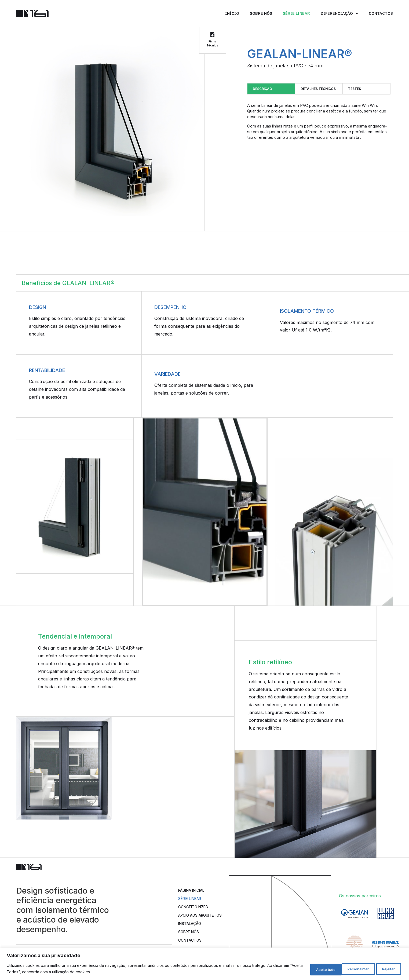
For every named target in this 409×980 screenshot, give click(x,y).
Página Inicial (194, 890)
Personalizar (311, 969)
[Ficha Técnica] (213, 35)
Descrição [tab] (262, 89)
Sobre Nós (261, 13)
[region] (204, 964)
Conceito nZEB (196, 907)
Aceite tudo (384, 969)
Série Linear (296, 13)
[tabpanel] (319, 121)
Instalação (192, 930)
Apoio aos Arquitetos (192, 919)
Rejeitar (348, 969)
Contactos (381, 13)
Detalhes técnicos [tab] (318, 89)
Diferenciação (339, 14)
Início (232, 13)
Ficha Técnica (212, 43)
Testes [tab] (355, 89)
